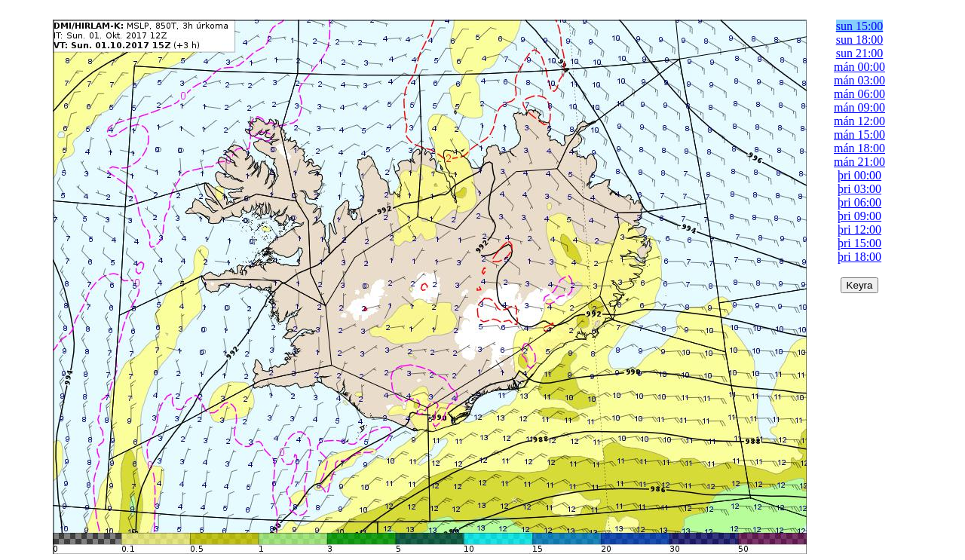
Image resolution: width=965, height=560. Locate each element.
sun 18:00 (860, 40)
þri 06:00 (859, 202)
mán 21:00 (859, 162)
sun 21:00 (860, 53)
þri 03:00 (859, 189)
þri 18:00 (859, 257)
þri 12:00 (859, 230)
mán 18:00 (859, 148)
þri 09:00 (859, 216)
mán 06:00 (859, 94)
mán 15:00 (859, 135)
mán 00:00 (859, 67)
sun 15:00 (860, 26)
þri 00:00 (859, 175)
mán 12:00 (859, 121)
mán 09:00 (859, 107)
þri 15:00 (859, 243)
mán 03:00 (859, 80)
